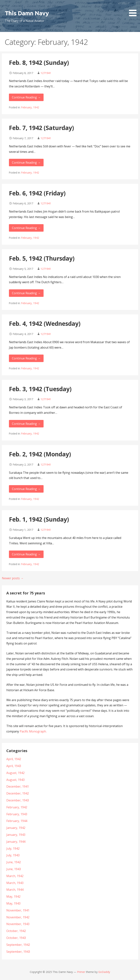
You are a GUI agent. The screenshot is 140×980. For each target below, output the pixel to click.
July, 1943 (13, 855)
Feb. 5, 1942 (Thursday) (42, 258)
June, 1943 (14, 869)
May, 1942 (13, 896)
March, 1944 (15, 890)
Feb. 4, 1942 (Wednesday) (45, 323)
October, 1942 (16, 931)
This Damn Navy (27, 13)
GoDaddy (104, 972)
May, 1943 (13, 903)
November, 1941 (18, 910)
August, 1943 (15, 780)
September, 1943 (18, 952)
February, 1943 (17, 814)
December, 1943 (18, 800)
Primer (81, 972)
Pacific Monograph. (33, 731)
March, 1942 (15, 876)
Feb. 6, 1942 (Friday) (37, 193)
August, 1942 (15, 773)
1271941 (46, 73)
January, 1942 (16, 828)
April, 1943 (14, 766)
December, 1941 (18, 786)
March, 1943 (15, 883)
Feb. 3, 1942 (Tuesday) (40, 389)
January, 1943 (16, 835)
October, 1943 (16, 938)
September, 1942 (18, 945)
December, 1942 (18, 793)
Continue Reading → (26, 97)
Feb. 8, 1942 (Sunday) (39, 62)
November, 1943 (18, 924)
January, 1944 (16, 842)
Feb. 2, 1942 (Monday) (40, 454)
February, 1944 (17, 821)
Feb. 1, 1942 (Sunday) (39, 519)
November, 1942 (18, 917)
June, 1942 (14, 862)
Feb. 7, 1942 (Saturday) (41, 128)
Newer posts (13, 578)
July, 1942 (13, 848)
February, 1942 (30, 107)
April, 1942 (14, 759)
